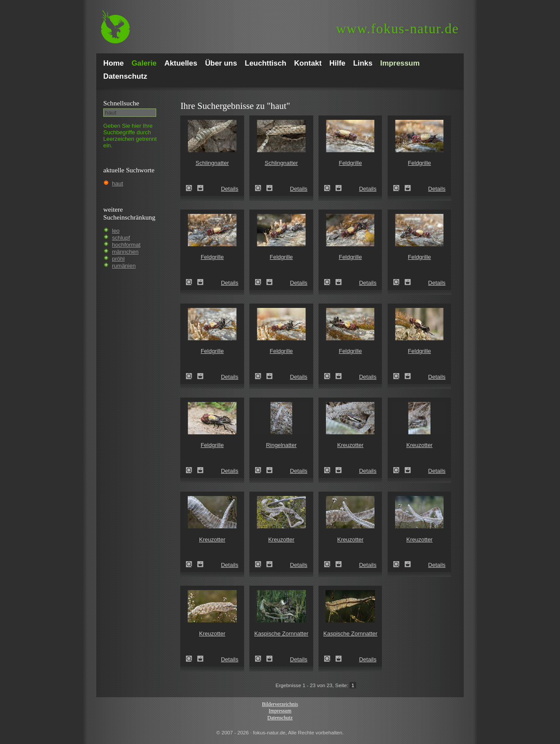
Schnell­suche (121, 103)
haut (117, 183)
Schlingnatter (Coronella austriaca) (192, 188)
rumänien (124, 266)
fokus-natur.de (397, 29)
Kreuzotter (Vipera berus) (330, 470)
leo (116, 231)
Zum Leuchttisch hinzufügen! (200, 188)
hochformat (126, 245)
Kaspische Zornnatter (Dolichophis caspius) (261, 659)
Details (230, 189)
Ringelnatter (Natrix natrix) (261, 470)
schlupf (121, 238)
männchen (125, 252)
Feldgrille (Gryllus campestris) (330, 188)
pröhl (118, 259)
